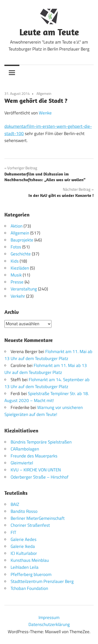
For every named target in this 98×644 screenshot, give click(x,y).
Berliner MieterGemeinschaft (38, 518)
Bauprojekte (22, 240)
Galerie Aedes (24, 539)
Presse (17, 282)
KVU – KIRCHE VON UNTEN (36, 470)
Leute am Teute (49, 32)
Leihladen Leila (25, 567)
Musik (16, 275)
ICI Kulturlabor (24, 553)
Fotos (16, 247)
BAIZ (15, 504)
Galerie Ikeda (23, 546)
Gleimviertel (22, 463)
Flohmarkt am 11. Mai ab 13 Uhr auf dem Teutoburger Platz (48, 355)
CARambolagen (25, 449)
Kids (15, 261)
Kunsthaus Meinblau (30, 560)
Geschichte (21, 254)
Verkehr (18, 296)
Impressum (49, 617)
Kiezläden (20, 268)
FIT (13, 532)
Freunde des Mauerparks (34, 456)
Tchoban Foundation (29, 588)
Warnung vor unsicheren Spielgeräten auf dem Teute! (44, 411)
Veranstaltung (24, 289)
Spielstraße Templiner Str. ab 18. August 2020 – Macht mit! (47, 397)
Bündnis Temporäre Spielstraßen (41, 442)
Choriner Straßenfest (30, 525)
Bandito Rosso (24, 511)
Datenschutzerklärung (49, 624)
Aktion (17, 226)
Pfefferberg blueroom (31, 574)
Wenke (45, 113)
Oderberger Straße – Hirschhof (40, 477)
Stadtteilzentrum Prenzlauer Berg (42, 581)
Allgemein (44, 93)
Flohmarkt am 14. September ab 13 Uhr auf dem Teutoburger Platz (47, 383)
